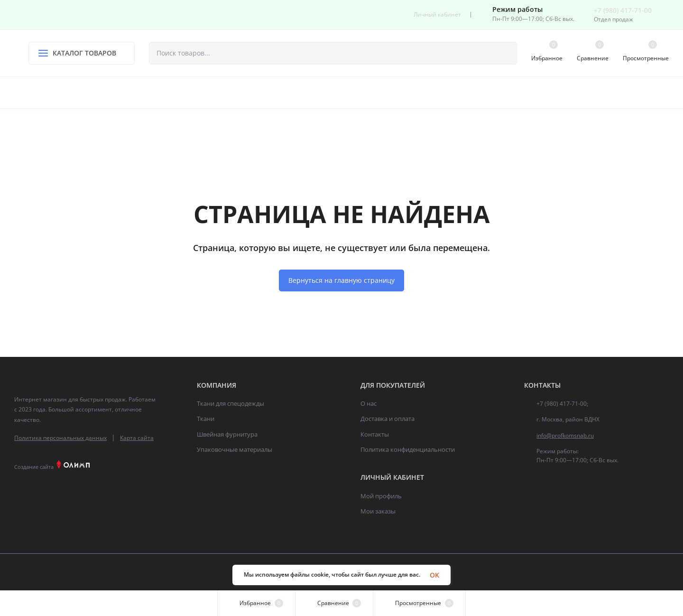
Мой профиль (381, 496)
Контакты (375, 434)
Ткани (206, 419)
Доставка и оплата (388, 419)
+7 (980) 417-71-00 (623, 10)
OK (434, 575)
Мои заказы (378, 511)
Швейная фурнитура (227, 434)
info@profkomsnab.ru (565, 435)
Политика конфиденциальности (408, 449)
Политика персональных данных (60, 438)
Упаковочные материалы (235, 449)
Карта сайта (137, 438)
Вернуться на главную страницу (341, 280)
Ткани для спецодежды (231, 403)
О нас (369, 403)
